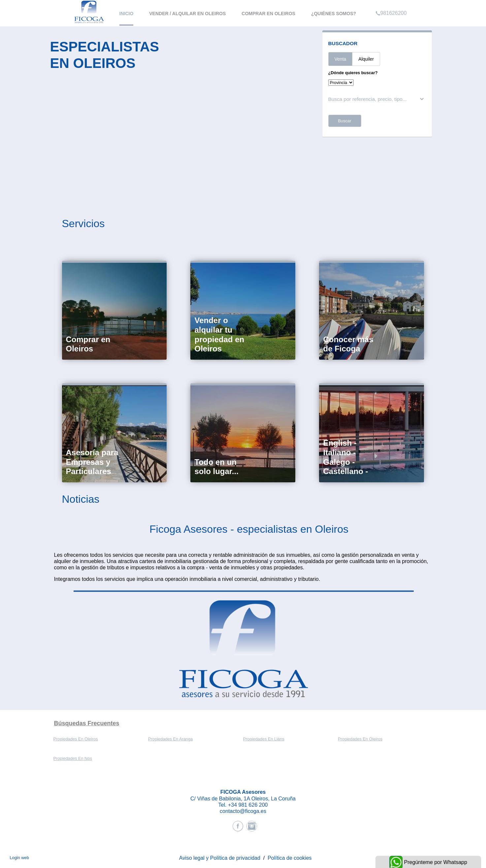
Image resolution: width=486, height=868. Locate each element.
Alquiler (366, 59)
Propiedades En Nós (73, 758)
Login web (19, 858)
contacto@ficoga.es (243, 811)
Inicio (127, 14)
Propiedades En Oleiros (76, 739)
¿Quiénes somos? (334, 14)
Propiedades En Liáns (264, 739)
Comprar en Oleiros (268, 14)
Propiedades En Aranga (170, 739)
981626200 (391, 5)
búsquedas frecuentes (87, 723)
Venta (340, 59)
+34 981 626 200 (248, 805)
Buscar (345, 121)
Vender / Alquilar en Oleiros (187, 14)
